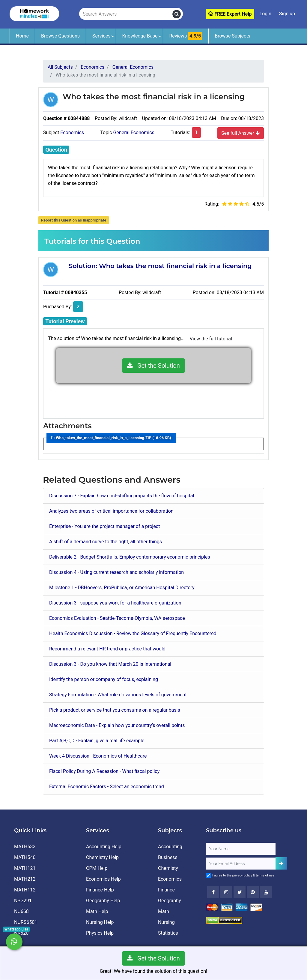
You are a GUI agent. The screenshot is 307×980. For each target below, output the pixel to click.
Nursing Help (100, 922)
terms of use (265, 875)
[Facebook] (213, 892)
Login (265, 14)
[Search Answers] (126, 14)
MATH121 (25, 868)
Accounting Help (104, 847)
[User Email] (241, 864)
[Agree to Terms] (208, 876)
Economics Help (103, 879)
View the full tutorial (211, 339)
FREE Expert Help (230, 14)
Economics (72, 133)
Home (22, 36)
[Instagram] (226, 892)
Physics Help (100, 933)
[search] (177, 14)
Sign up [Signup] (287, 14)
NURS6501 (26, 922)
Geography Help (103, 901)
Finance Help (100, 890)
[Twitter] (240, 892)
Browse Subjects (232, 36)
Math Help (97, 911)
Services (101, 36)
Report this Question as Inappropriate (74, 220)
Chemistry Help (102, 857)
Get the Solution (153, 366)
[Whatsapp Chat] (14, 942)
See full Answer (241, 133)
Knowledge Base (140, 36)
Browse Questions (60, 36)
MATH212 (25, 879)
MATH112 (25, 890)
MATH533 (25, 847)
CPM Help (97, 868)
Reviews (186, 36)
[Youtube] (253, 892)
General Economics (134, 133)
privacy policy (242, 875)
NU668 (21, 911)
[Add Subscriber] (281, 863)
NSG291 (23, 901)
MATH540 (25, 857)
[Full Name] (241, 849)
